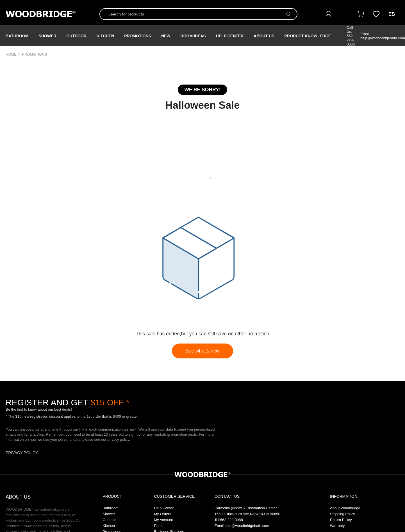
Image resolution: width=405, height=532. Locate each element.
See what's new (202, 351)
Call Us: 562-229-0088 (351, 36)
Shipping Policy (343, 514)
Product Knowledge (308, 36)
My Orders (162, 514)
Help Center (230, 36)
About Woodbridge (345, 508)
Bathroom (17, 36)
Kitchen (105, 36)
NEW (166, 36)
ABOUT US (18, 497)
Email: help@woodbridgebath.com (383, 36)
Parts (158, 526)
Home (11, 54)
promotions (34, 54)
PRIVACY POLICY (22, 453)
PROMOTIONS (138, 36)
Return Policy (341, 520)
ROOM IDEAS (193, 36)
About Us (264, 36)
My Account (163, 520)
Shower (47, 36)
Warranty (337, 526)
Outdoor (76, 36)
